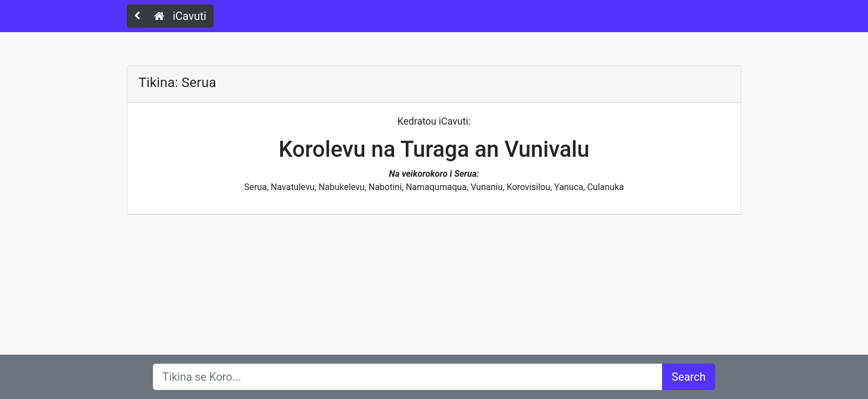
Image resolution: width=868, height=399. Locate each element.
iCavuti (180, 16)
